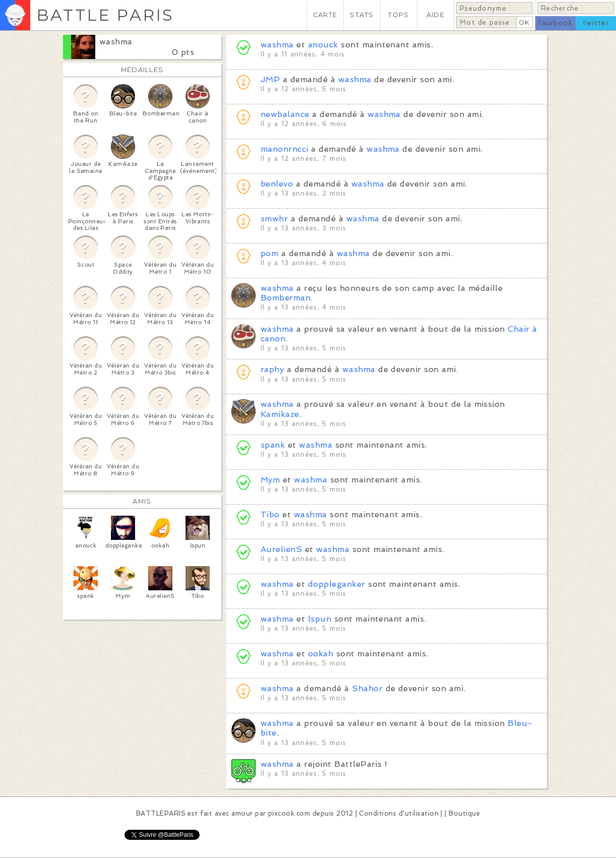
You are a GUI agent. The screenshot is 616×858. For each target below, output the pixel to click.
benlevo (277, 184)
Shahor (367, 688)
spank (273, 445)
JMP (270, 79)
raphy (272, 369)
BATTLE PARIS (105, 15)
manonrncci (285, 149)
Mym (270, 480)
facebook (555, 23)
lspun (320, 619)
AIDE (436, 15)
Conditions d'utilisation (399, 813)
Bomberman (286, 298)
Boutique (464, 813)
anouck (323, 45)
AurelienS (281, 549)
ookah (321, 654)
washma (116, 42)
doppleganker (337, 584)
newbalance (285, 114)
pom (269, 253)
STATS (362, 15)
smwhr (274, 219)
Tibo (270, 514)
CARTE (325, 15)
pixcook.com (289, 813)
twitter (596, 23)
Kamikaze (280, 414)
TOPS (398, 15)
